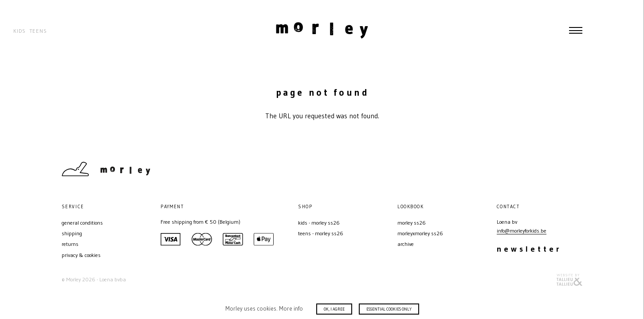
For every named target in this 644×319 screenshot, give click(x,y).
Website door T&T (569, 280)
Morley (322, 30)
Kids (20, 31)
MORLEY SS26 (412, 223)
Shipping (72, 233)
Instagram (562, 169)
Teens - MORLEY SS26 (321, 233)
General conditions (82, 223)
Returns (70, 244)
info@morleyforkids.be (522, 231)
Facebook (578, 169)
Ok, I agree (334, 309)
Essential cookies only (389, 309)
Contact (547, 169)
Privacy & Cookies (81, 255)
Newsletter (530, 249)
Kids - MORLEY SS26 (319, 223)
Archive (406, 244)
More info (291, 308)
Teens (38, 31)
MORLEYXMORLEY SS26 (420, 233)
